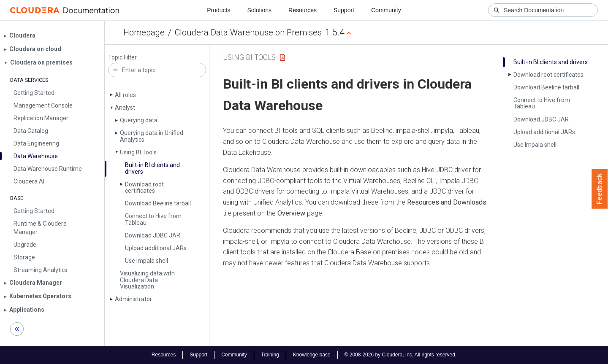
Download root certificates (144, 187)
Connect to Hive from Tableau (153, 219)
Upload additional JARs (156, 248)
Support (344, 10)
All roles (125, 95)
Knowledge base (312, 355)
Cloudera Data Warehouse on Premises (248, 32)
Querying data (139, 120)
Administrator (133, 299)
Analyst (125, 108)
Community (386, 10)
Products (218, 10)
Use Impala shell (147, 261)
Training (270, 355)
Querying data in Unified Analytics (152, 136)
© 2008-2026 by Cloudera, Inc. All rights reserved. (401, 355)
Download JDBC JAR (153, 235)
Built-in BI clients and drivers (152, 168)
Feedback (600, 189)
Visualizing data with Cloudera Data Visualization (147, 280)
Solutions (259, 10)
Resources (303, 10)
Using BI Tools (138, 152)
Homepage (144, 32)
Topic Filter (122, 58)
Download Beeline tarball (158, 203)
